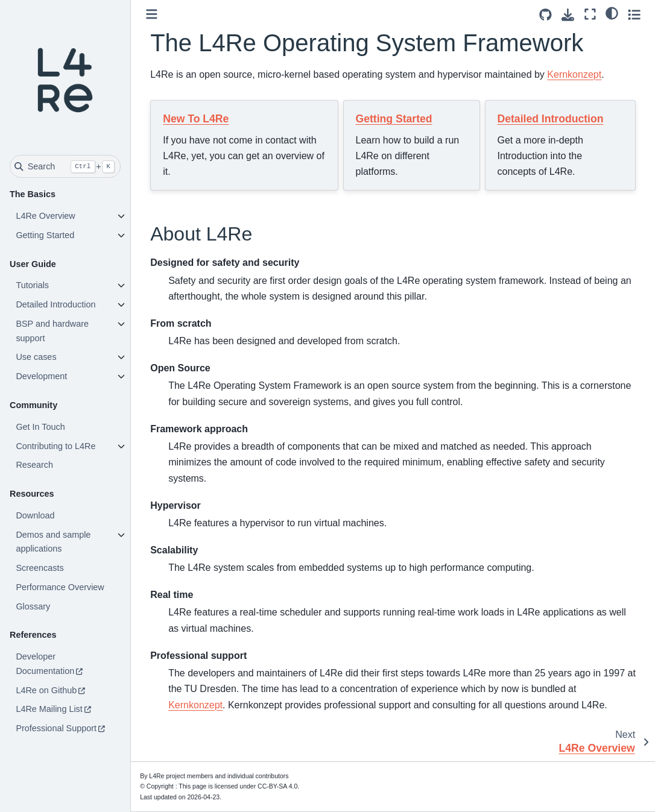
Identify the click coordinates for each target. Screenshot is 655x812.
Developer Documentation (45, 664)
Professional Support (56, 728)
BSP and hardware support (52, 331)
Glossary (33, 606)
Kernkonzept (574, 74)
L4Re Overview (45, 216)
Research (34, 465)
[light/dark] (612, 13)
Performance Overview (60, 587)
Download (35, 515)
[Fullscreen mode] (590, 14)
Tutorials (32, 285)
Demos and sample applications (53, 542)
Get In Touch (40, 427)
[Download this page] (568, 15)
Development (41, 376)
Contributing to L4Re (55, 446)
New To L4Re (196, 119)
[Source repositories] (546, 15)
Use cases (36, 357)
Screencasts (40, 568)
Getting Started (45, 235)
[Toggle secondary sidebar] (634, 14)
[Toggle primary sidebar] (152, 14)
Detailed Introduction (55, 304)
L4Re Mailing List (49, 709)
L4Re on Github (46, 690)
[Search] (65, 166)
